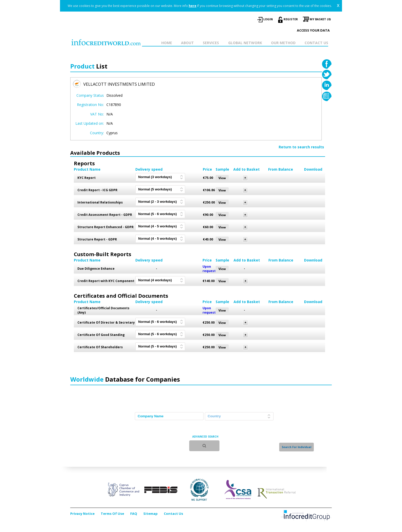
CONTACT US (316, 43)
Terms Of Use (112, 514)
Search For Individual (297, 447)
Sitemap (150, 514)
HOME (167, 43)
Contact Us (173, 514)
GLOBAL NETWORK (245, 43)
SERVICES (211, 43)
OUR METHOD (283, 43)
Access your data (313, 30)
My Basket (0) (320, 19)
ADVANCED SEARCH (205, 437)
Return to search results (301, 147)
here (193, 6)
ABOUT (187, 43)
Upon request (209, 269)
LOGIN (268, 19)
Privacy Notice (82, 514)
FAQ (134, 514)
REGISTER (291, 19)
